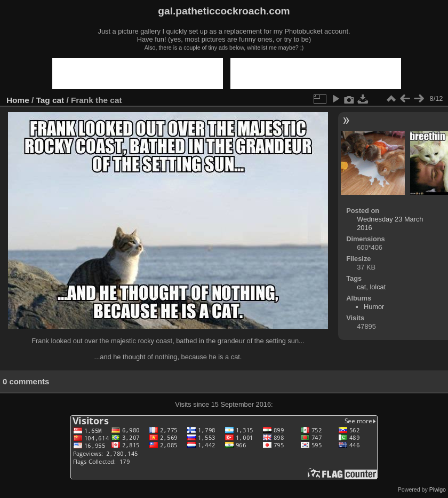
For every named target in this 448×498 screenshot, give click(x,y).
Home (18, 100)
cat (58, 100)
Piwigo (438, 489)
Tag (43, 100)
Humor (374, 307)
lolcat (378, 287)
